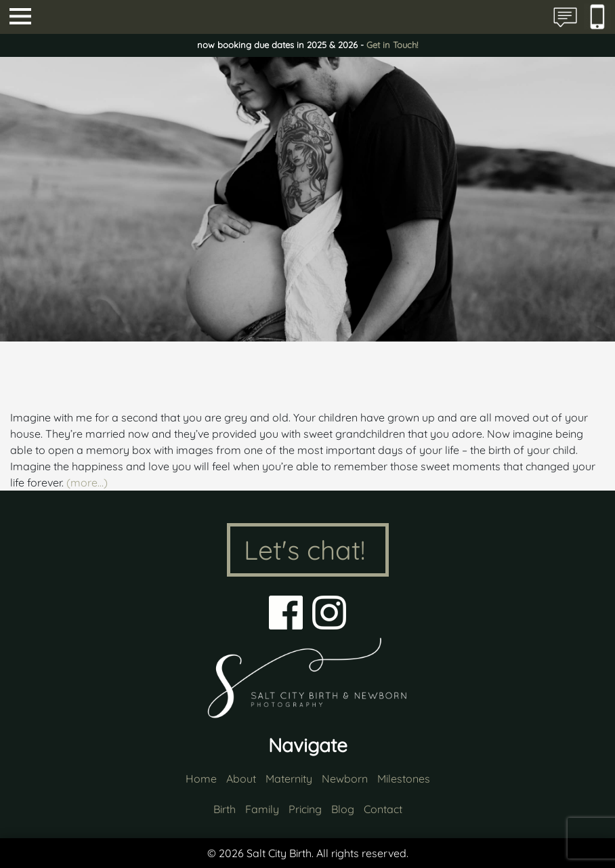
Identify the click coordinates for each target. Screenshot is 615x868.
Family (262, 809)
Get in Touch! (392, 45)
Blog (343, 809)
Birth (225, 809)
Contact (383, 809)
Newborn (345, 779)
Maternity (289, 779)
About (241, 779)
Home (201, 779)
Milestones (404, 779)
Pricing (305, 809)
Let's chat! (304, 550)
